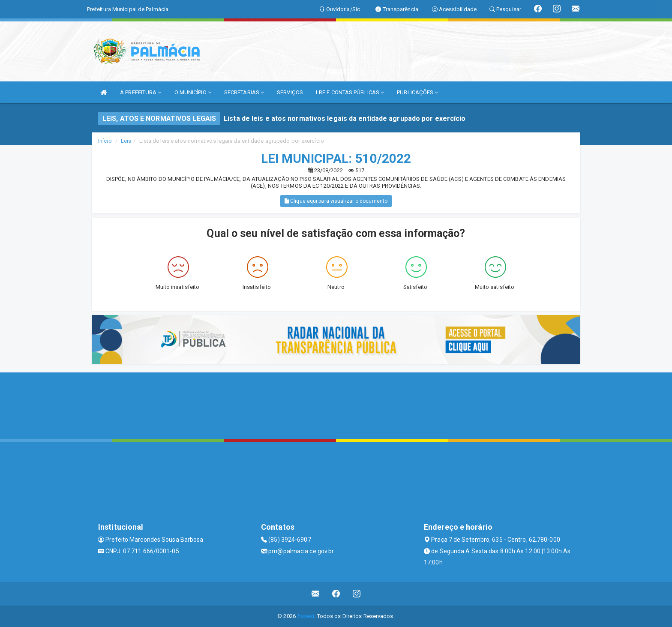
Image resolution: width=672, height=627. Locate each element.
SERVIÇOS (290, 92)
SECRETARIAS (244, 92)
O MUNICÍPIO (193, 92)
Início (105, 141)
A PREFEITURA (141, 92)
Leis (126, 141)
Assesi (306, 616)
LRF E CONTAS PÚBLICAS (350, 92)
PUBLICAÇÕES (417, 92)
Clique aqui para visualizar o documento (336, 201)
